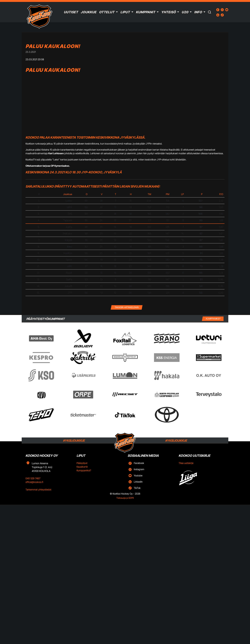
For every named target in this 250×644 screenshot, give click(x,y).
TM (149, 194)
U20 (185, 12)
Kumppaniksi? (84, 470)
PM (168, 194)
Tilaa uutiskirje (186, 463)
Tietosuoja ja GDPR (125, 498)
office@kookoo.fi (34, 482)
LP (182, 194)
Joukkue (89, 12)
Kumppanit (146, 12)
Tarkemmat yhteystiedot (38, 490)
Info (198, 12)
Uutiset (71, 12)
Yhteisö (169, 12)
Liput (125, 12)
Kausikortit (82, 467)
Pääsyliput (82, 463)
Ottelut (107, 12)
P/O (221, 194)
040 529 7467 (33, 478)
